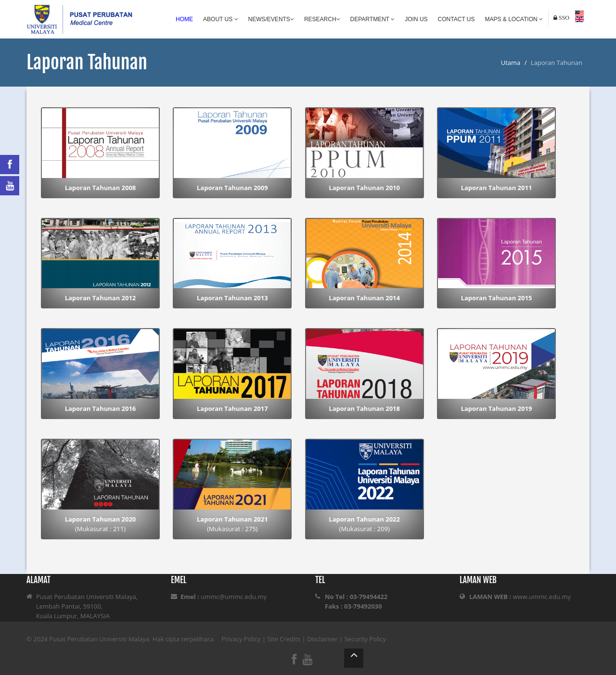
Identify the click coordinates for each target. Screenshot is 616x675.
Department (373, 19)
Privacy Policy (241, 639)
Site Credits (284, 639)
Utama (511, 63)
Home (184, 19)
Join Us (416, 19)
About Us (220, 19)
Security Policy (365, 639)
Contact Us (456, 19)
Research (322, 19)
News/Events (271, 19)
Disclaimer (322, 639)
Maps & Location (514, 19)
